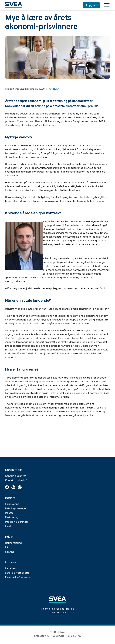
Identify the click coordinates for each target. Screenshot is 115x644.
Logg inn (91, 5)
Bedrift (10, 498)
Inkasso (9, 513)
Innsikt (9, 526)
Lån (7, 547)
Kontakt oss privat (16, 476)
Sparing (10, 552)
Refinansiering (13, 543)
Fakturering (12, 517)
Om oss (11, 562)
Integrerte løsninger (17, 522)
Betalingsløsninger (16, 508)
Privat (9, 537)
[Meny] (107, 5)
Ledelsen (10, 568)
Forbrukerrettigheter (17, 573)
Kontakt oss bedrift (16, 480)
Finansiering (12, 504)
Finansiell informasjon (18, 577)
